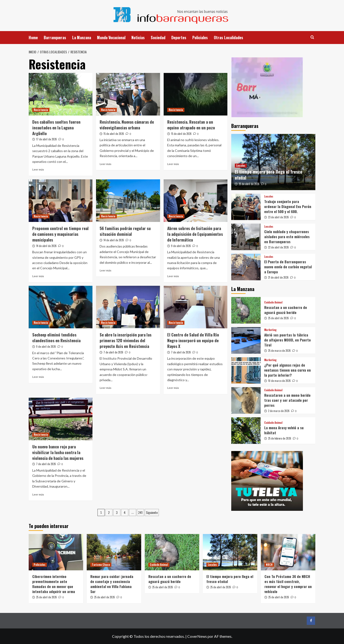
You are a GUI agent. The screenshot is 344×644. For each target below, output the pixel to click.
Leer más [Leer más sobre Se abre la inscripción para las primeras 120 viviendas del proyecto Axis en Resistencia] (105, 388)
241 (140, 512)
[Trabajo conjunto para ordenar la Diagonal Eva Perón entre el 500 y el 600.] (246, 207)
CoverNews (197, 636)
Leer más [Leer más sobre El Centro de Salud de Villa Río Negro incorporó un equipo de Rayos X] (173, 388)
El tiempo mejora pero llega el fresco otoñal (269, 175)
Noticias (138, 38)
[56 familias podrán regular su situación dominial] (128, 201)
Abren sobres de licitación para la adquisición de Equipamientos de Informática (195, 234)
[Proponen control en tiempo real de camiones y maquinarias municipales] (61, 201)
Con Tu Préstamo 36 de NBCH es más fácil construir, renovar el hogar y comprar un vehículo (288, 584)
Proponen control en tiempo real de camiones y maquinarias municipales (60, 234)
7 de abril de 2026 (113, 352)
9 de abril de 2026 (181, 246)
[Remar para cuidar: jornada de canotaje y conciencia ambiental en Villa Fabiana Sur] (114, 552)
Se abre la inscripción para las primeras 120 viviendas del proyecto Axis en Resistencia (126, 340)
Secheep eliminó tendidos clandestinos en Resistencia (56, 338)
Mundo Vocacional (111, 38)
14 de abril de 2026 (46, 246)
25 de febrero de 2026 (280, 438)
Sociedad (158, 38)
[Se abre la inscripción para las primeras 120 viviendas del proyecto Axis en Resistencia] (128, 307)
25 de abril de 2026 (249, 184)
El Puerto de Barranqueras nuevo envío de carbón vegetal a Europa (288, 267)
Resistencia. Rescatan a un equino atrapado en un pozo (191, 125)
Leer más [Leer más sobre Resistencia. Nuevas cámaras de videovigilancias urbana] (105, 164)
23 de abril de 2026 (278, 217)
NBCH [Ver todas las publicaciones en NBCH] (269, 565)
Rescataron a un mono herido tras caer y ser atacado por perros (287, 400)
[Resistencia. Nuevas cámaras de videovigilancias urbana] (128, 94)
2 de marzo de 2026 (279, 411)
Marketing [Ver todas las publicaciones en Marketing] (270, 330)
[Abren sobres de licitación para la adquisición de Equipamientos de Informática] (196, 201)
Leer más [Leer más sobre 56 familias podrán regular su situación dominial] (105, 270)
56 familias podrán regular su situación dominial (125, 231)
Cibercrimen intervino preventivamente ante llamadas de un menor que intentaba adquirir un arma (54, 584)
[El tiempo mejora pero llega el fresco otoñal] (230, 552)
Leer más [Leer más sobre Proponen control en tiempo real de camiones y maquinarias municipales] (38, 276)
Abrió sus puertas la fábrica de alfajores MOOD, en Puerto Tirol (288, 340)
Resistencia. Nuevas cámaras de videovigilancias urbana (127, 125)
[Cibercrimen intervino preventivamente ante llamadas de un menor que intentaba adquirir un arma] (56, 552)
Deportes (179, 38)
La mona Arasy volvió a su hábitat (284, 430)
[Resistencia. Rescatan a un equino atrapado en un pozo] (196, 94)
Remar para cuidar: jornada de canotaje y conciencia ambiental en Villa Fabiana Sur (112, 584)
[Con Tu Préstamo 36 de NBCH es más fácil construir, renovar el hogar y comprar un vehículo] (288, 552)
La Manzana (82, 38)
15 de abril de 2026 (114, 134)
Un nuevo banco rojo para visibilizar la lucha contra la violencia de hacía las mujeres (58, 452)
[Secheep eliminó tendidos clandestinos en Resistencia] (61, 307)
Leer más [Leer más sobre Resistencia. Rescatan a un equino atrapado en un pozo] (173, 164)
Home (33, 38)
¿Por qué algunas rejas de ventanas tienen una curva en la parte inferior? (288, 370)
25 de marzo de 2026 (279, 351)
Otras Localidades (228, 38)
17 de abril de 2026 (46, 139)
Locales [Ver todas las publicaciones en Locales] (241, 165)
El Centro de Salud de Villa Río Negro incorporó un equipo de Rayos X (193, 340)
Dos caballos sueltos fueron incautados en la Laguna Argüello (56, 128)
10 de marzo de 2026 (279, 381)
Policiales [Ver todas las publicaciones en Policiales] (40, 565)
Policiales (200, 38)
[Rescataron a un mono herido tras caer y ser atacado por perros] (246, 400)
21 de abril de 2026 (278, 277)
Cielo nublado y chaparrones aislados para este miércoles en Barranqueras (287, 237)
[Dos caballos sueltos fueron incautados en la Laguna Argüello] (61, 94)
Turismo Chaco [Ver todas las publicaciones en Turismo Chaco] (101, 565)
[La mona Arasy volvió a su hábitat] (246, 431)
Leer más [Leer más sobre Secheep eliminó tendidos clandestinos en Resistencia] (38, 377)
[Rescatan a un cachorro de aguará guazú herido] (246, 310)
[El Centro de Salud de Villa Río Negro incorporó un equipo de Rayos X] (196, 307)
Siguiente (152, 512)
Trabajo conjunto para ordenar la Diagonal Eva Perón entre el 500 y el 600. (288, 206)
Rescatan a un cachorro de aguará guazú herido (286, 310)
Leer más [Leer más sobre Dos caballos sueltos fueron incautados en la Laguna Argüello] (38, 169)
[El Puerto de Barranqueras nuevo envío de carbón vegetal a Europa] (246, 267)
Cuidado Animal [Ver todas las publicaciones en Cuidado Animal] (273, 302)
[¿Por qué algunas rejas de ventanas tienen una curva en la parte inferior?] (246, 371)
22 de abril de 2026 (278, 247)
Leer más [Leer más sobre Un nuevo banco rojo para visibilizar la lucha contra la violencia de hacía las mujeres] (38, 494)
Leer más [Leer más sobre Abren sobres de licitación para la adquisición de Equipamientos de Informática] (173, 276)
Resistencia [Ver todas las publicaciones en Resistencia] (41, 110)
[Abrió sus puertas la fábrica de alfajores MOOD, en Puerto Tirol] (246, 340)
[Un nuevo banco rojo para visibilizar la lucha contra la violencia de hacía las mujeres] (61, 419)
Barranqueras (55, 38)
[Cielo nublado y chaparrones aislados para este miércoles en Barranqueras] (246, 237)
